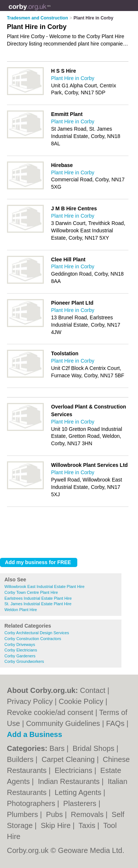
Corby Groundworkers (24, 661)
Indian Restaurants (70, 781)
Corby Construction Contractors (33, 639)
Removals (88, 814)
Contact (93, 690)
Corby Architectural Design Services (37, 633)
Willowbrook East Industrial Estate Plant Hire (45, 586)
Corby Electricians (21, 650)
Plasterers (81, 803)
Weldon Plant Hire (21, 610)
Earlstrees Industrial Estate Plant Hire (38, 598)
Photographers (32, 803)
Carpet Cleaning (69, 759)
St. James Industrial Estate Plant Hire (38, 604)
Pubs (55, 814)
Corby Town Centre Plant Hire (31, 592)
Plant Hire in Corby (73, 78)
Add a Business (35, 734)
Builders (21, 759)
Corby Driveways (20, 644)
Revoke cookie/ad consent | (53, 712)
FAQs (115, 723)
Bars (58, 748)
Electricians (74, 770)
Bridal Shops (94, 748)
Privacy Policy (30, 701)
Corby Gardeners (20, 656)
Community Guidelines (63, 723)
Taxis (88, 825)
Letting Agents (79, 792)
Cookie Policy (81, 701)
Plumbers (24, 814)
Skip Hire (57, 825)
